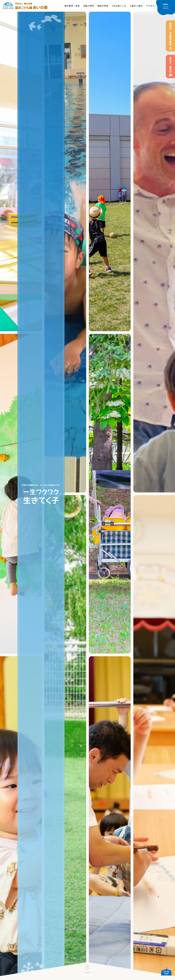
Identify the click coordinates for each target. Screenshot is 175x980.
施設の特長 (103, 6)
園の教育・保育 (72, 6)
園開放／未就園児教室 (170, 34)
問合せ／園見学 (170, 65)
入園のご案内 (136, 6)
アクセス (150, 6)
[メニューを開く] (166, 8)
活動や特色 (89, 6)
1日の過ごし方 (119, 6)
